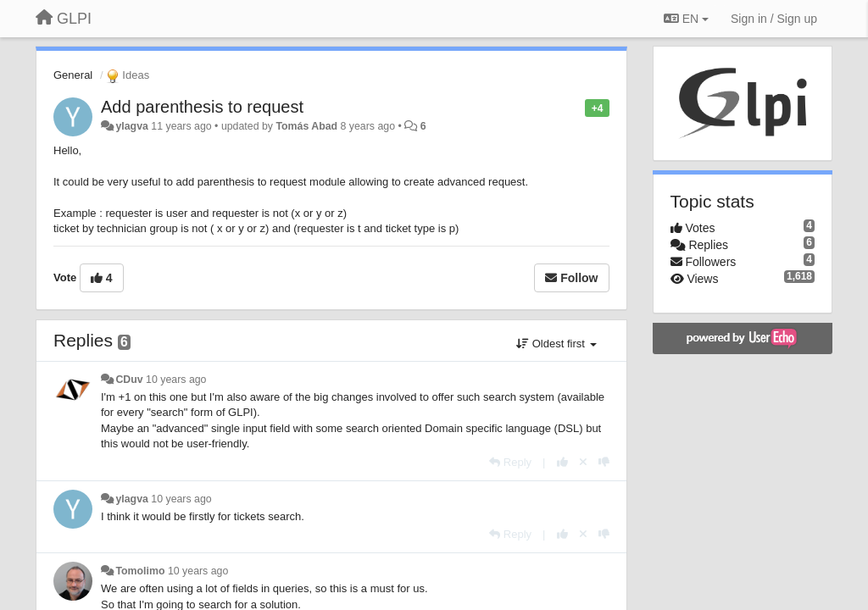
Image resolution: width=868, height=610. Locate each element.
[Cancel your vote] (583, 462)
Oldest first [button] (556, 344)
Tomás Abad (306, 126)
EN (686, 19)
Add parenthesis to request (202, 107)
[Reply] (510, 462)
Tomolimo (140, 571)
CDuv (129, 380)
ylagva (131, 126)
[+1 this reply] (562, 462)
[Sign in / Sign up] (774, 19)
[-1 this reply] (604, 462)
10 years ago (176, 380)
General (73, 75)
